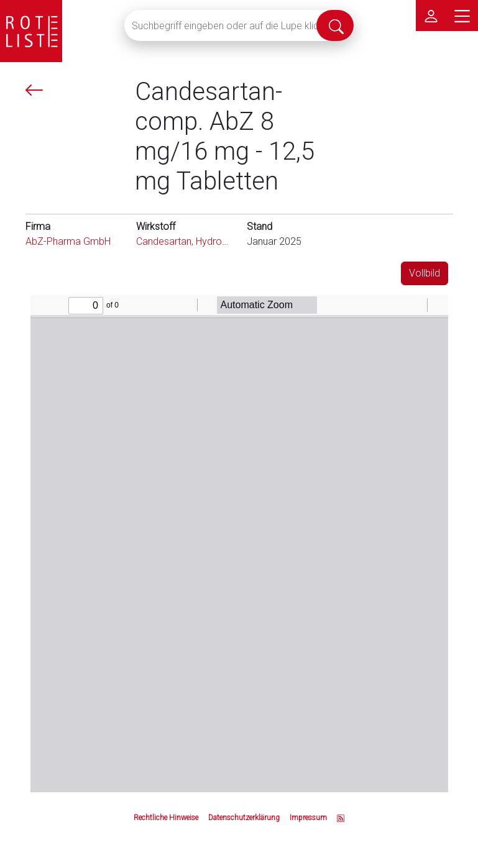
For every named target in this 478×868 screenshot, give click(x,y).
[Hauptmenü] (462, 16)
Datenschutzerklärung (244, 818)
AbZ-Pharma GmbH (68, 241)
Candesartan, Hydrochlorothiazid (207, 241)
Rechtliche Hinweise (166, 818)
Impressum (308, 818)
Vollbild (425, 273)
